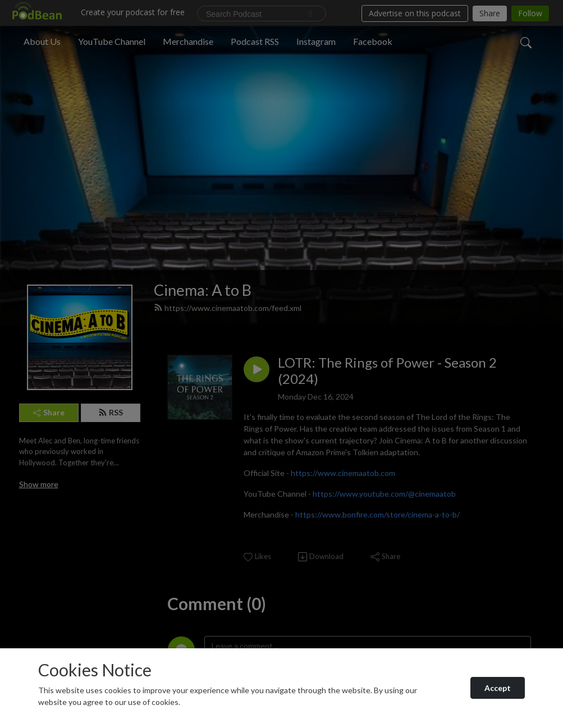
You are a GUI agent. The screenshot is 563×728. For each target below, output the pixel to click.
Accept (498, 688)
